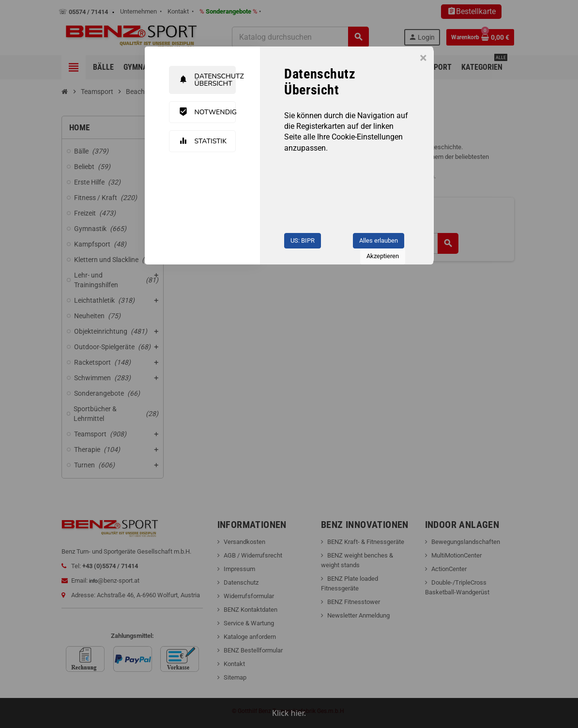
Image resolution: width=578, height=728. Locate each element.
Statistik (203, 141)
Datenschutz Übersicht (208, 80)
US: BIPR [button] (303, 240)
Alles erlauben (379, 240)
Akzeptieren (383, 256)
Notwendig (208, 112)
